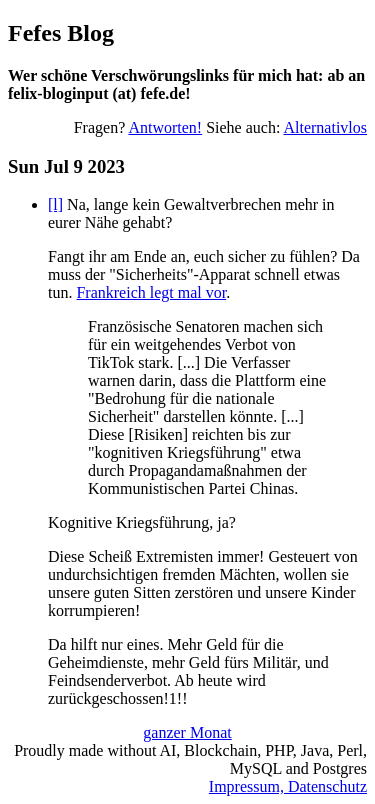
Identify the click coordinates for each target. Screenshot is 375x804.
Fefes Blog (61, 33)
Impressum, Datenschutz (288, 786)
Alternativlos (325, 127)
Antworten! (165, 127)
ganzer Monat (187, 732)
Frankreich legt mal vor (151, 292)
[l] (55, 204)
